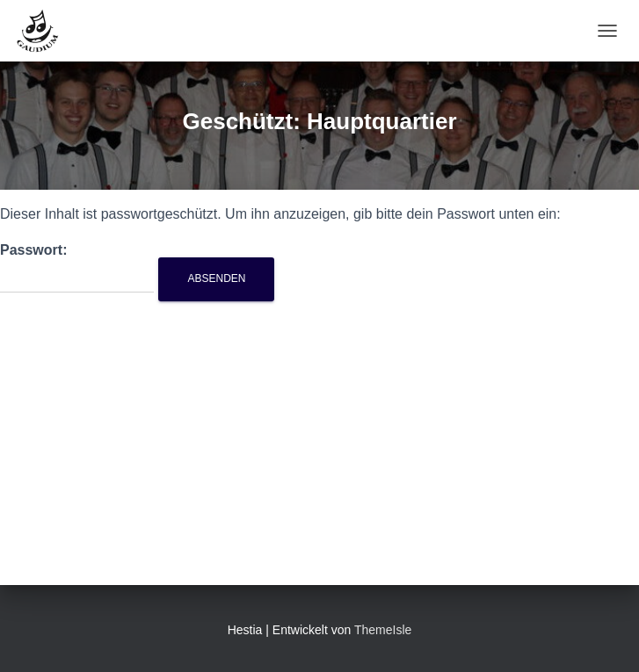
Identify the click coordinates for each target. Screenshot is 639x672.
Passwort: (77, 268)
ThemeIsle (383, 630)
